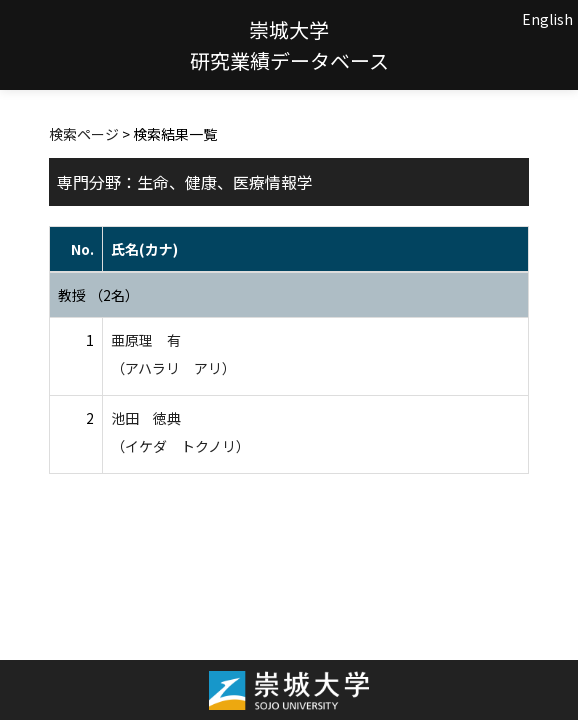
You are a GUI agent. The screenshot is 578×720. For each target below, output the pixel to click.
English (547, 19)
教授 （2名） (98, 295)
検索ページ (84, 134)
